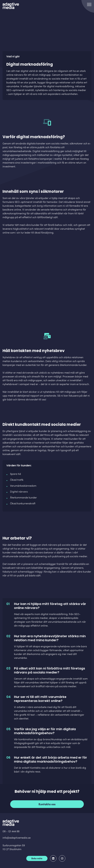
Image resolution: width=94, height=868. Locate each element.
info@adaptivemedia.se (17, 838)
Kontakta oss (47, 805)
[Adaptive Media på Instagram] (62, 858)
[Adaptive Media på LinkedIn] (53, 858)
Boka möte (37, 859)
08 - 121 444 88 (11, 832)
